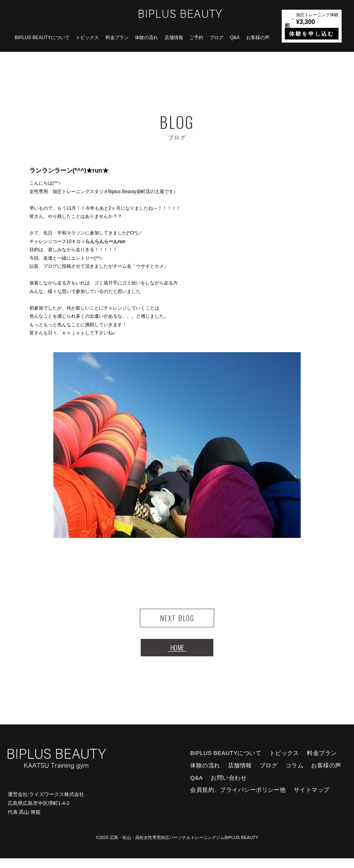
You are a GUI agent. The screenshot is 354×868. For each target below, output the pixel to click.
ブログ (216, 38)
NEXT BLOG (177, 620)
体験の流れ (146, 38)
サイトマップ (312, 800)
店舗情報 (174, 38)
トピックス (87, 38)
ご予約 (196, 38)
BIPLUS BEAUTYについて (42, 38)
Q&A (235, 38)
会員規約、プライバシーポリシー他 (238, 800)
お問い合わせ (229, 787)
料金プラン (117, 38)
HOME (177, 655)
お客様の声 (258, 38)
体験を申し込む (311, 34)
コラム (294, 775)
